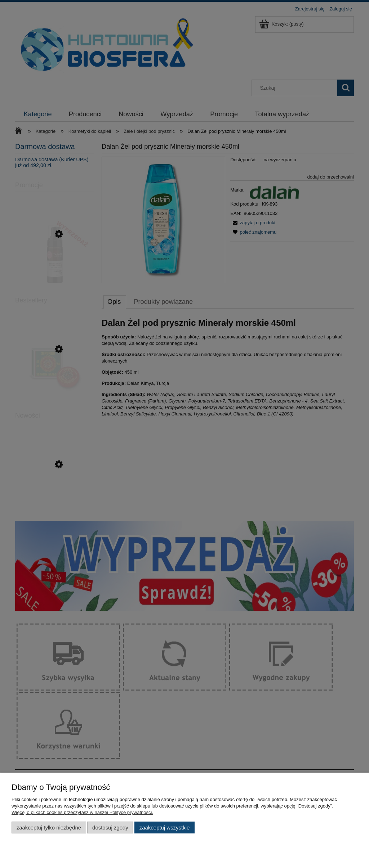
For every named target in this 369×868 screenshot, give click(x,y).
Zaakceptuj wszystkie (165, 827)
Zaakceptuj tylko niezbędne (49, 827)
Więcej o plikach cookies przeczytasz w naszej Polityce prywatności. (82, 812)
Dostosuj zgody (110, 827)
